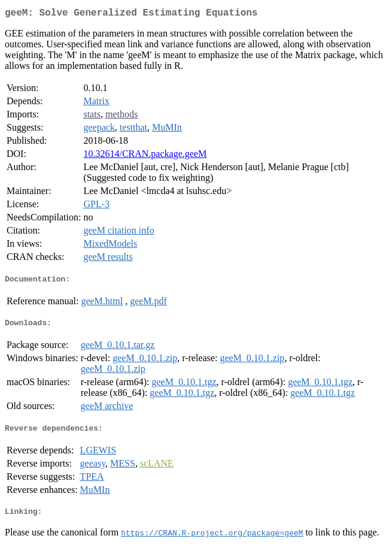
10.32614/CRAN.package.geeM (145, 156)
